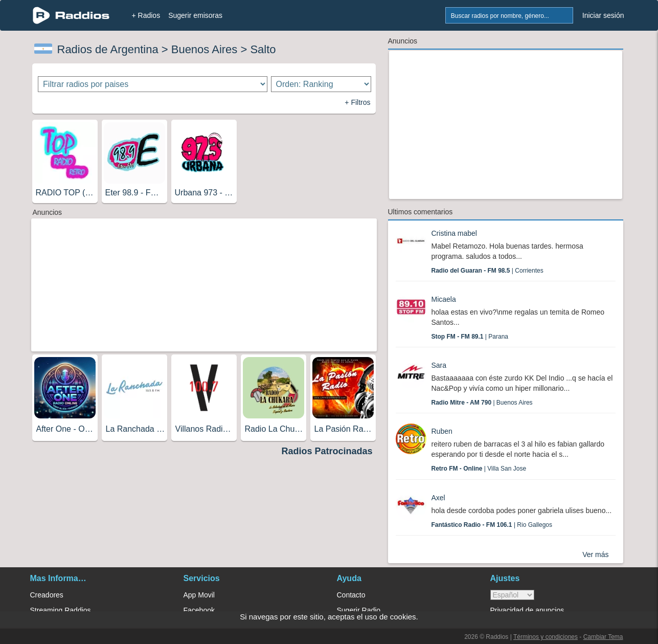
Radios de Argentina (108, 49)
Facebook (199, 610)
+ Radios (146, 15)
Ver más (595, 554)
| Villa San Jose (479, 469)
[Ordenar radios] (321, 84)
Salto (263, 49)
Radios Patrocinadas (327, 451)
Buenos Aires (205, 49)
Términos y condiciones (546, 637)
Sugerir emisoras (195, 15)
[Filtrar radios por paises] (153, 84)
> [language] (512, 595)
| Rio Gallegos (492, 525)
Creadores (47, 595)
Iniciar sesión (603, 15)
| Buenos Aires (482, 403)
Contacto (351, 595)
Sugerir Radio (359, 610)
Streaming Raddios (61, 610)
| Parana (470, 337)
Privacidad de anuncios (527, 610)
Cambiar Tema (603, 637)
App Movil (199, 595)
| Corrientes (487, 271)
